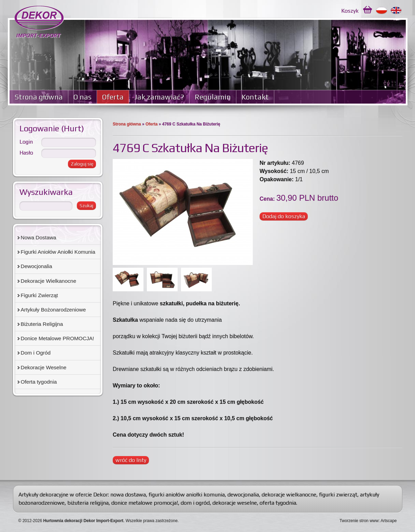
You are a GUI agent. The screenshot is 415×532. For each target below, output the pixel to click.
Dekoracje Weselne (44, 367)
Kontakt (255, 97)
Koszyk (350, 11)
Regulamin (213, 97)
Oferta (113, 97)
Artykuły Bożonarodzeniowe (53, 310)
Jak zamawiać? (159, 97)
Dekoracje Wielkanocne (49, 281)
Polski (382, 11)
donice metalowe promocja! (145, 503)
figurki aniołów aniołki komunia (187, 495)
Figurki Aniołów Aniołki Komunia (58, 252)
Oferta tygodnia (39, 382)
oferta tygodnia (278, 503)
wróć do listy (131, 460)
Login (26, 142)
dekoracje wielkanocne (289, 495)
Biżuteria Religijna (42, 324)
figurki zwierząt (338, 495)
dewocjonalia (243, 495)
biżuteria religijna (88, 503)
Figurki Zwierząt (39, 295)
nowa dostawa (128, 495)
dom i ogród (195, 503)
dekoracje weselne (235, 503)
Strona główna (39, 97)
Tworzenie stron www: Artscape (368, 521)
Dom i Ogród (36, 353)
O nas (82, 97)
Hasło (26, 153)
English (396, 11)
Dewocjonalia (37, 266)
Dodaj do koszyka (284, 216)
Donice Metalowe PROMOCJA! (58, 338)
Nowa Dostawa (39, 237)
